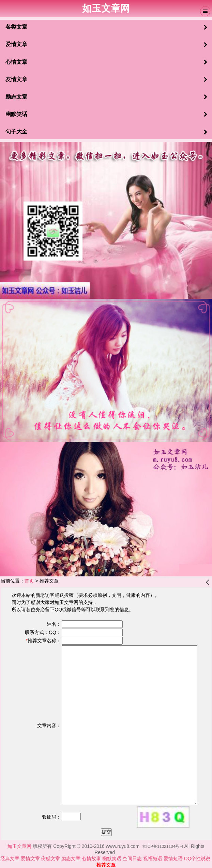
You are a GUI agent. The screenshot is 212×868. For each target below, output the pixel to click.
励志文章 (71, 858)
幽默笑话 (112, 858)
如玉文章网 (20, 846)
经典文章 (10, 858)
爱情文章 (30, 858)
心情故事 (91, 858)
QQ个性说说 (198, 858)
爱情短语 (173, 858)
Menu (205, 11)
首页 (29, 581)
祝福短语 (153, 858)
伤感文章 (50, 858)
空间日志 (132, 858)
